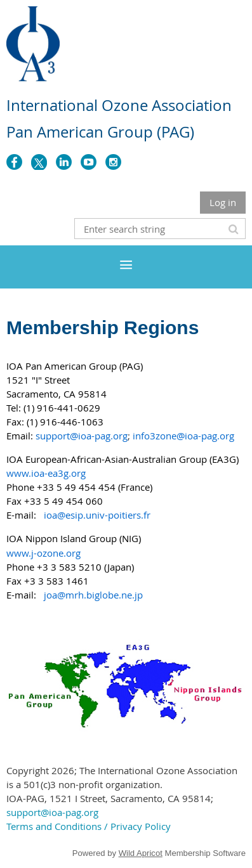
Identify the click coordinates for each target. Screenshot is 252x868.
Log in (223, 202)
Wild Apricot (141, 853)
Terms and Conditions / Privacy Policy (89, 826)
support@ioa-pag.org (52, 812)
